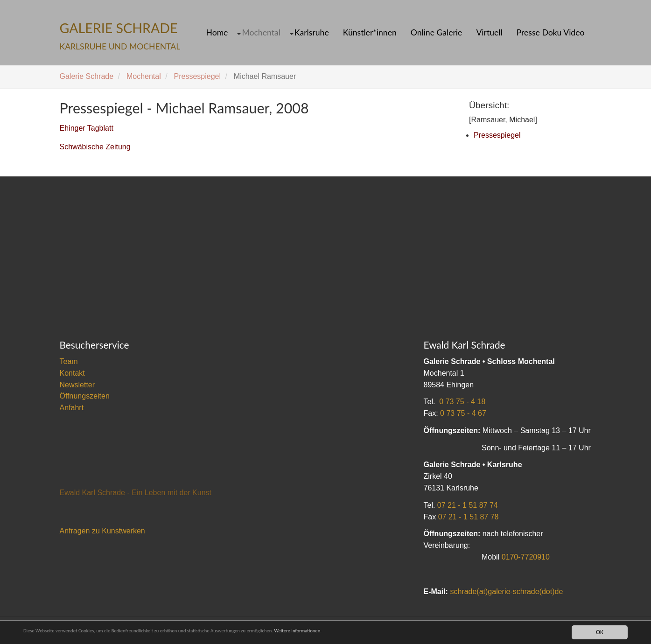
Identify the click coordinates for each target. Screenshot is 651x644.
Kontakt (72, 373)
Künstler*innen (370, 33)
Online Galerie (437, 33)
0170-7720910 (526, 557)
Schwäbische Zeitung (95, 147)
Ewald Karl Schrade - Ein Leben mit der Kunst (136, 493)
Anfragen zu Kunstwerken (102, 531)
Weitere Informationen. (375, 632)
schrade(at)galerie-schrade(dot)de (506, 591)
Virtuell (489, 33)
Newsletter (77, 385)
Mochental (261, 33)
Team (69, 361)
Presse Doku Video (551, 33)
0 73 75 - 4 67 (463, 413)
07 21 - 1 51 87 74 (468, 505)
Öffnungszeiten (85, 396)
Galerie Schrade (87, 76)
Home (217, 33)
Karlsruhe (312, 33)
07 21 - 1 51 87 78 (469, 517)
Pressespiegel (198, 76)
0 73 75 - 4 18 (462, 402)
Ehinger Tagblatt (87, 128)
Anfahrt (72, 408)
